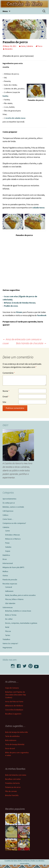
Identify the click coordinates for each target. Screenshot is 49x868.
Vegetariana (7, 647)
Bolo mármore (11, 740)
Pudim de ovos (11, 306)
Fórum (19, 312)
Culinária (30, 46)
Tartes (8, 635)
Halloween (9, 591)
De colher (9, 619)
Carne (23, 46)
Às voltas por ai (9, 503)
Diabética (6, 555)
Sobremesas (8, 607)
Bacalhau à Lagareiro (13, 714)
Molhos (5, 571)
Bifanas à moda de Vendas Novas (20, 303)
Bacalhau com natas (13, 779)
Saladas (8, 547)
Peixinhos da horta (12, 783)
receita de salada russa (15, 118)
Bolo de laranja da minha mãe (17, 732)
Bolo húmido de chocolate (31, 343)
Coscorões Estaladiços (14, 710)
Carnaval (9, 587)
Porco (40, 46)
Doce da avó (10, 748)
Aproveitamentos (9, 499)
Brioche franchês (12, 795)
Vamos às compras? (10, 643)
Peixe (7, 543)
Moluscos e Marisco (13, 539)
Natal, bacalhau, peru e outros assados (20, 595)
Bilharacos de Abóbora (14, 706)
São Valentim (10, 603)
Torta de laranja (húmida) (15, 744)
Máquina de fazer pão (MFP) (13, 567)
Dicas (5, 559)
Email (6, 396)
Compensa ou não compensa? (14, 523)
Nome (6, 391)
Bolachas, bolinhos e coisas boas (18, 611)
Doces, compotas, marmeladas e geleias (21, 623)
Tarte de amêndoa (12, 736)
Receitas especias (10, 584)
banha (5, 96)
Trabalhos (6, 639)
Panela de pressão (10, 580)
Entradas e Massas (13, 535)
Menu (5, 11)
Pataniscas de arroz (13, 787)
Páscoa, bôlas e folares (14, 599)
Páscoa (8, 631)
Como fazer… (8, 519)
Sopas (8, 551)
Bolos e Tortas (11, 615)
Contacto (26, 861)
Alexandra (9, 49)
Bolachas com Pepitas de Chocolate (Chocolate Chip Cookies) (16, 695)
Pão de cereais (11, 791)
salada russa (38, 208)
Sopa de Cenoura (12, 688)
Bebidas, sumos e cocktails (13, 507)
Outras (5, 575)
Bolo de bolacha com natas (16, 775)
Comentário (9, 373)
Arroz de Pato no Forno (14, 701)
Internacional (8, 563)
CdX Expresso (8, 511)
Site (4, 402)
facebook (42, 315)
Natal (7, 627)
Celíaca (5, 515)
